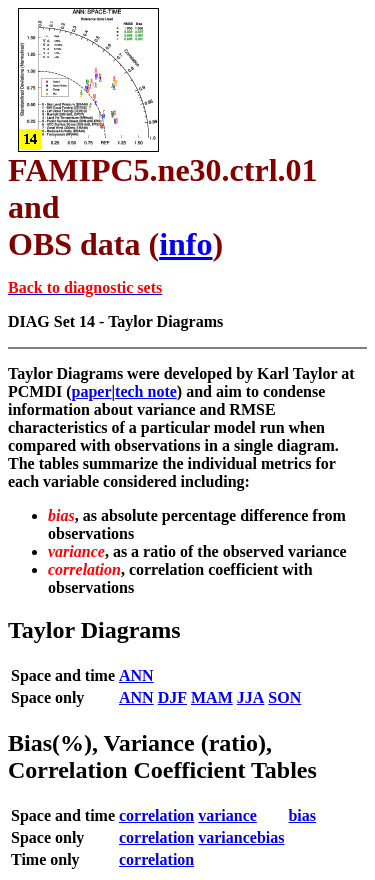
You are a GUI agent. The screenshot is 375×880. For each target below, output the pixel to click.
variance (227, 815)
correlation (156, 815)
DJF (172, 697)
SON (284, 697)
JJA (251, 697)
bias (302, 815)
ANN (136, 675)
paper (92, 391)
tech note (146, 391)
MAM (212, 697)
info (185, 244)
